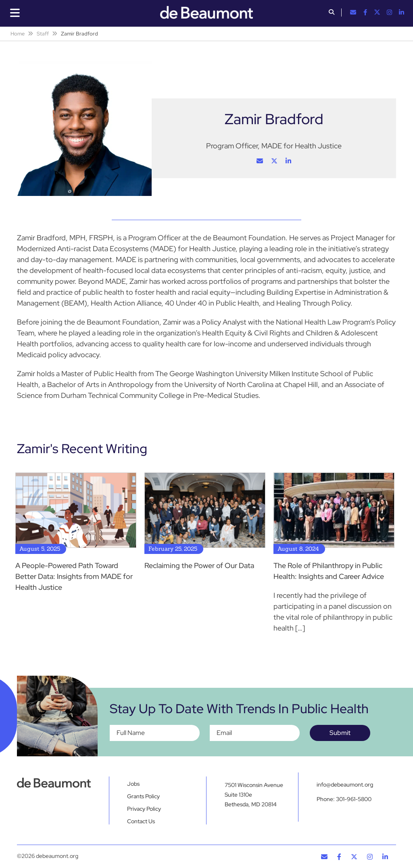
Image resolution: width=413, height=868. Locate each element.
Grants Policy (143, 796)
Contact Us (141, 821)
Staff (43, 34)
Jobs (133, 784)
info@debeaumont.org (345, 785)
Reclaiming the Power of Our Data (199, 565)
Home (18, 34)
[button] (332, 13)
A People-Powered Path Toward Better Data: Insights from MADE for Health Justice (74, 576)
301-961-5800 (354, 799)
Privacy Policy (144, 809)
